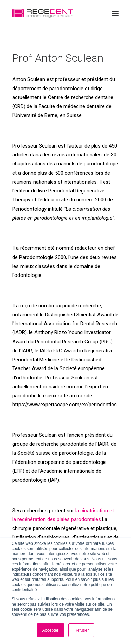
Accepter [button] (50, 630)
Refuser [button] (81, 630)
